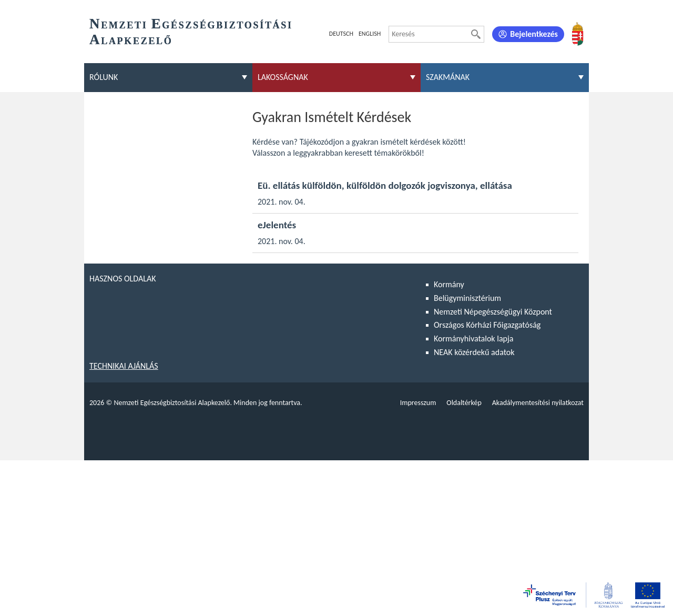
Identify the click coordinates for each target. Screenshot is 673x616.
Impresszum (418, 403)
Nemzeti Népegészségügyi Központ (493, 312)
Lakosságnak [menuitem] (283, 77)
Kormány (449, 284)
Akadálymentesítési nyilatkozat (538, 403)
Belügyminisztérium (467, 298)
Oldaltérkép (464, 403)
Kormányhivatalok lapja (473, 339)
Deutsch (341, 34)
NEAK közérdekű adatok (474, 352)
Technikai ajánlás (124, 366)
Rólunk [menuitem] (104, 77)
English (370, 34)
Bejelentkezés (534, 34)
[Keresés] (476, 34)
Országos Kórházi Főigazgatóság (487, 325)
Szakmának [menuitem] (448, 77)
